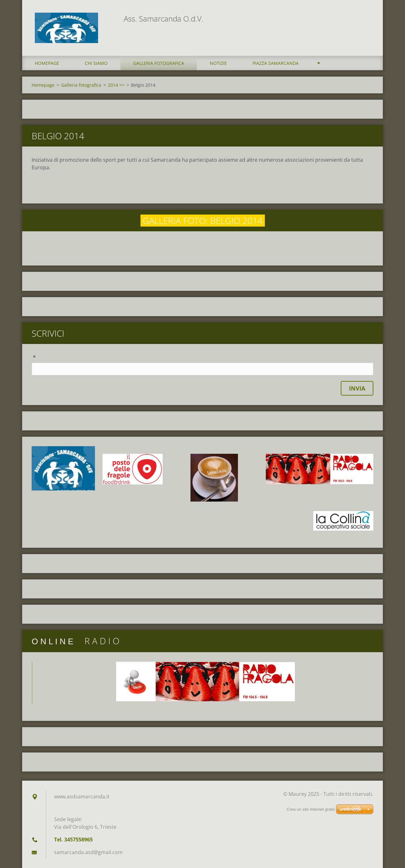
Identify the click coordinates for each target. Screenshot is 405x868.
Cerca (366, 18)
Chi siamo (96, 63)
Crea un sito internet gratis (311, 809)
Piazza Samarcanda (276, 63)
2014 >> (116, 85)
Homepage (47, 63)
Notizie (218, 63)
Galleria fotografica (159, 63)
